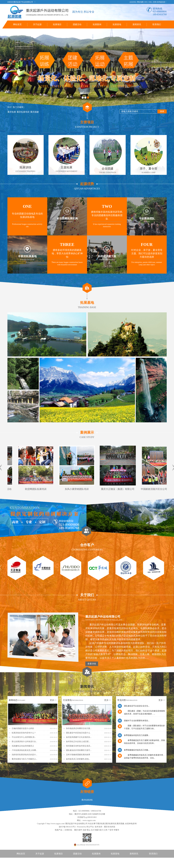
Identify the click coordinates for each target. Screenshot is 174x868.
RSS (146, 2)
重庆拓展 (12, 112)
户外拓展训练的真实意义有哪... (24, 750)
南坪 (80, 830)
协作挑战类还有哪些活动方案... (79, 728)
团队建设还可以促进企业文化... (137, 706)
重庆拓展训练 (87, 800)
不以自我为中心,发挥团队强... (24, 737)
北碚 (84, 830)
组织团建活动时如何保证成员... (79, 746)
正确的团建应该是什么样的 (23, 728)
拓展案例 (97, 24)
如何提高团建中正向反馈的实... (79, 737)
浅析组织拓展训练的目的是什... (24, 755)
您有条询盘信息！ (160, 2)
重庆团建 (35, 112)
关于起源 (37, 24)
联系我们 (157, 24)
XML (150, 2)
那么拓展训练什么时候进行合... (24, 742)
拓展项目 (57, 24)
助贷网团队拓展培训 (36, 489)
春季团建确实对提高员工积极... (137, 750)
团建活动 (77, 24)
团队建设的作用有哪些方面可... (79, 750)
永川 (93, 830)
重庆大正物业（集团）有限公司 (118, 489)
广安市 (110, 830)
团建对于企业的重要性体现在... (137, 721)
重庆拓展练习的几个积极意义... (24, 759)
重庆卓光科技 (110, 827)
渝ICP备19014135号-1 (67, 827)
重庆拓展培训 (23, 112)
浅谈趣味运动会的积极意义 (23, 746)
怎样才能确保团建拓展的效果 (78, 755)
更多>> (53, 700)
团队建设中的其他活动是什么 (78, 733)
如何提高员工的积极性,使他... (78, 759)
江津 (105, 830)
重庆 (76, 830)
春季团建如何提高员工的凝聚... (137, 735)
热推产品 (59, 830)
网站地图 (140, 2)
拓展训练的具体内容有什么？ (24, 733)
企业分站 (133, 2)
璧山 (89, 830)
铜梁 (97, 830)
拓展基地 (117, 24)
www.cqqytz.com (89, 820)
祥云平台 (90, 827)
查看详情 (92, 664)
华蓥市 (116, 830)
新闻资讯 (137, 24)
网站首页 (17, 24)
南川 (101, 830)
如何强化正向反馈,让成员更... (78, 742)
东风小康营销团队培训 (77, 489)
